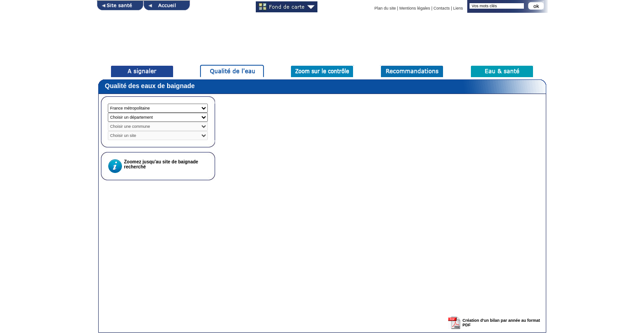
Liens (458, 8)
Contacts (442, 8)
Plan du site (385, 8)
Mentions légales (415, 8)
